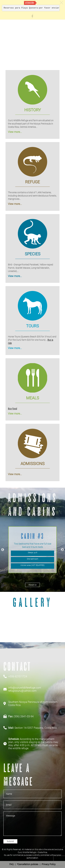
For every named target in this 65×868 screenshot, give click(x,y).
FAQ (11, 864)
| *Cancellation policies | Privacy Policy (32, 864)
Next (62, 550)
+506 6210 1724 (18, 676)
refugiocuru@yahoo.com (22, 691)
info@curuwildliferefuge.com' (25, 688)
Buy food (12, 409)
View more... (15, 132)
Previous (3, 550)
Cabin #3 (32, 536)
